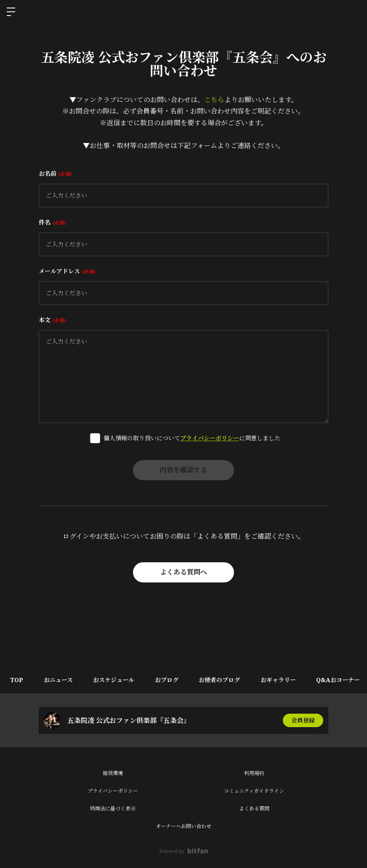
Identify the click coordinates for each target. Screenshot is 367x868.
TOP (17, 680)
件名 (52, 222)
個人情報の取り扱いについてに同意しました (192, 438)
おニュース (59, 680)
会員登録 (303, 720)
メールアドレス (67, 271)
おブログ (169, 680)
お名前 (55, 173)
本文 (52, 320)
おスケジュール (115, 680)
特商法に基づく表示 (113, 808)
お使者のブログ (222, 680)
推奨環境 (113, 773)
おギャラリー (282, 680)
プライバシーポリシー (210, 438)
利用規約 (254, 773)
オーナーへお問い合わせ (183, 826)
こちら (214, 100)
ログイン (354, 12)
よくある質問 (254, 808)
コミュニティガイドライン (254, 791)
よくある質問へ (183, 572)
